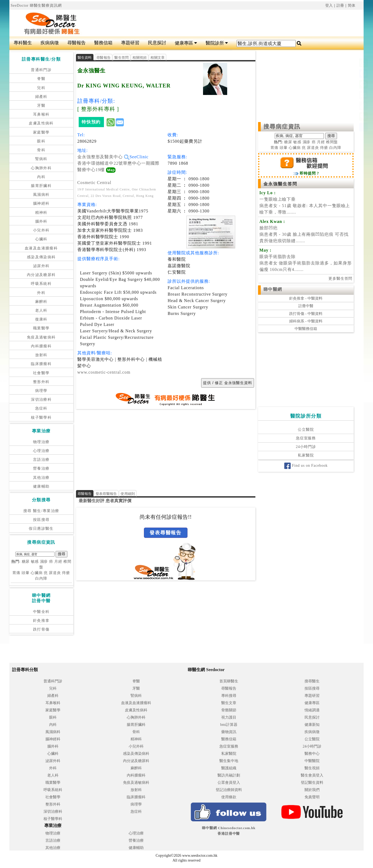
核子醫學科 (41, 418)
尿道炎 (55, 573)
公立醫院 (306, 430)
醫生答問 (122, 58)
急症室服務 (306, 438)
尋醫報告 (77, 43)
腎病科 (41, 159)
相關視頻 (140, 58)
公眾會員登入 (229, 783)
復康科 (41, 319)
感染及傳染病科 (41, 257)
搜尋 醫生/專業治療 (41, 511)
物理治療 (41, 442)
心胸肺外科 (41, 168)
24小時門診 (306, 447)
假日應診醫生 (41, 529)
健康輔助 (41, 486)
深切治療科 (41, 400)
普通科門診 (41, 70)
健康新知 (312, 725)
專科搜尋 (229, 696)
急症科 (41, 408)
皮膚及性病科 (41, 123)
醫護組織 (229, 768)
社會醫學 (41, 373)
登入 (329, 5)
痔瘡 (66, 573)
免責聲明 (312, 797)
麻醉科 (41, 302)
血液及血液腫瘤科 (41, 248)
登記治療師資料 (229, 790)
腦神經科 (41, 203)
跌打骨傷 (41, 629)
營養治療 (41, 468)
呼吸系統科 (41, 284)
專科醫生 (23, 43)
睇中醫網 (273, 289)
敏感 (35, 562)
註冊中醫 (306, 306)
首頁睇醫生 (229, 681)
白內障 (41, 578)
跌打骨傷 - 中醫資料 (306, 314)
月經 (58, 562)
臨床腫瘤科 (41, 364)
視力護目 (229, 717)
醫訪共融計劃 (229, 775)
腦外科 (41, 221)
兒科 (41, 88)
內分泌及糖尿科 (41, 275)
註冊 (341, 5)
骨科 (41, 150)
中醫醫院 (312, 761)
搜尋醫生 (312, 681)
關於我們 (312, 790)
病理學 (41, 391)
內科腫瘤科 (41, 346)
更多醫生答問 (340, 279)
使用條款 (229, 797)
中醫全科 (41, 612)
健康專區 (186, 43)
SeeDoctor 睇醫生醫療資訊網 (36, 5)
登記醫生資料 (312, 783)
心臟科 (41, 239)
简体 (352, 5)
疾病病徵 (50, 43)
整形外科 (41, 382)
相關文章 (157, 58)
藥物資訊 (229, 732)
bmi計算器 (229, 725)
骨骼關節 (229, 710)
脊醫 (41, 79)
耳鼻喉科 (41, 114)
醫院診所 (217, 43)
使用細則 (128, 494)
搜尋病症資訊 (282, 127)
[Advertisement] (216, 23)
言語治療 (41, 460)
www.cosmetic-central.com (104, 372)
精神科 (41, 213)
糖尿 (26, 562)
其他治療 (41, 478)
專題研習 (130, 43)
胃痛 (16, 573)
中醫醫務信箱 (306, 329)
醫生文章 (229, 703)
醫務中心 (312, 754)
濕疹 (44, 562)
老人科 (41, 310)
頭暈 (26, 573)
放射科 (41, 355)
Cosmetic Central (94, 183)
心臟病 (37, 573)
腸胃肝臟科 (41, 186)
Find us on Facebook (306, 466)
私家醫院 (306, 455)
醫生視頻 (312, 768)
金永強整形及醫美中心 (104, 157)
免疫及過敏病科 (41, 337)
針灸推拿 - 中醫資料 (306, 298)
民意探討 (157, 43)
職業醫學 (41, 328)
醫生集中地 (229, 761)
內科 (41, 177)
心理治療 (41, 451)
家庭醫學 (41, 132)
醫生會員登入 (312, 775)
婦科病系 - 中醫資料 (306, 321)
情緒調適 (312, 710)
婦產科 (41, 97)
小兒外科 (41, 230)
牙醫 (41, 106)
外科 (41, 293)
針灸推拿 (41, 621)
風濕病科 (41, 195)
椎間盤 (332, 142)
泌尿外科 (41, 266)
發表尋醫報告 (106, 494)
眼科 (41, 141)
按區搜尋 (41, 520)
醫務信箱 (103, 43)
